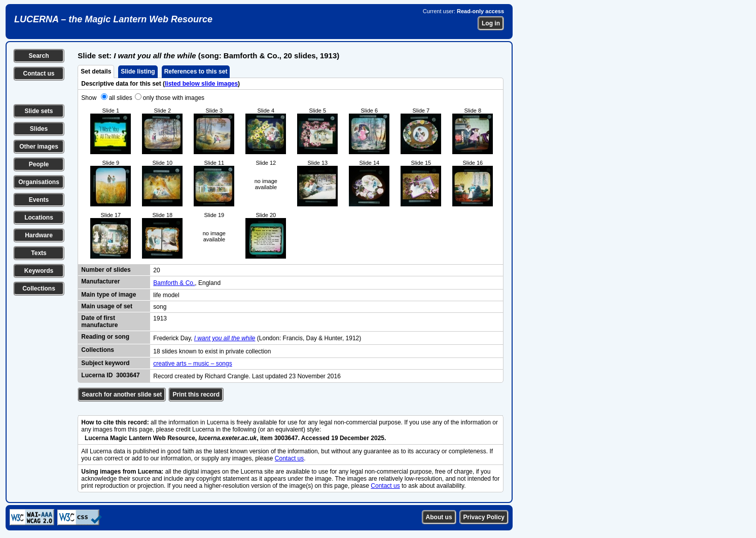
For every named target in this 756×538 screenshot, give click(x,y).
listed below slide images (201, 84)
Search (39, 56)
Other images (39, 147)
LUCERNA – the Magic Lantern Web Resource (113, 19)
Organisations (39, 182)
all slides (121, 98)
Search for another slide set (122, 394)
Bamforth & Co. (174, 283)
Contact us (39, 74)
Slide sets (39, 111)
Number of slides (106, 270)
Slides (39, 129)
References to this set (196, 71)
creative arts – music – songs (192, 364)
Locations (39, 218)
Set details (96, 71)
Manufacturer (100, 281)
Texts (39, 253)
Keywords (39, 271)
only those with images (174, 98)
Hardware (39, 235)
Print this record (196, 394)
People (39, 164)
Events (39, 200)
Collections (39, 289)
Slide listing (138, 71)
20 (156, 270)
